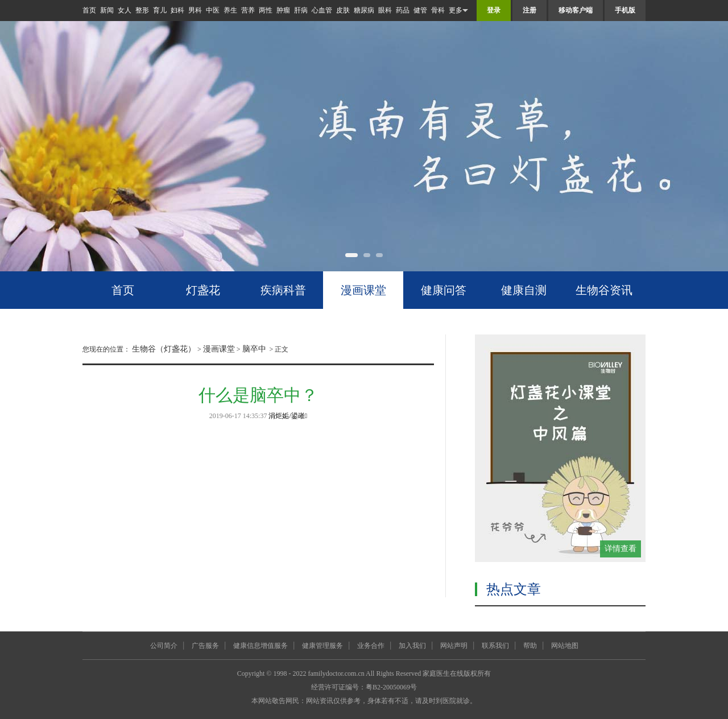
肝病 (301, 10)
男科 (195, 10)
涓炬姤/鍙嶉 (288, 416)
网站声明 (454, 646)
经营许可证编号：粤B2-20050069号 (364, 687)
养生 (230, 10)
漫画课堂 (363, 290)
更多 (458, 11)
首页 (89, 10)
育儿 (160, 10)
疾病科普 (283, 290)
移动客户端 (576, 10)
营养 (248, 10)
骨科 (438, 10)
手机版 (625, 10)
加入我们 (412, 646)
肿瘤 (283, 10)
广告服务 (205, 646)
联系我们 (495, 646)
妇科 (177, 10)
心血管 (322, 10)
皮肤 (343, 10)
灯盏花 (203, 290)
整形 (142, 10)
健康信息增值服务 (260, 646)
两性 (266, 10)
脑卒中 (254, 349)
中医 (213, 10)
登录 (494, 10)
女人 (125, 10)
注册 (530, 10)
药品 (403, 10)
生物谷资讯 (604, 290)
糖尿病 (364, 10)
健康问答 (444, 290)
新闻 (107, 10)
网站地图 (565, 646)
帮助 (530, 646)
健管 (420, 10)
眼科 (385, 10)
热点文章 (514, 589)
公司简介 (164, 646)
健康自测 (524, 290)
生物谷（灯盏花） (164, 349)
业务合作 (371, 646)
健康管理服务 (322, 646)
